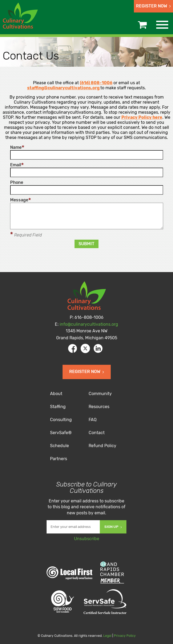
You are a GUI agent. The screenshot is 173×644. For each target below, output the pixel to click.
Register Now (153, 6)
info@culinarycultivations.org (89, 324)
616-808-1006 (89, 317)
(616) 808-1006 (96, 83)
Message (19, 200)
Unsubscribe (87, 539)
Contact (97, 433)
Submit (86, 244)
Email (16, 165)
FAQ (93, 420)
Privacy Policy (125, 636)
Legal (107, 636)
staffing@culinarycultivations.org (63, 88)
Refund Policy (102, 446)
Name (16, 147)
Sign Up (113, 527)
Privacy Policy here (142, 117)
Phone (17, 183)
